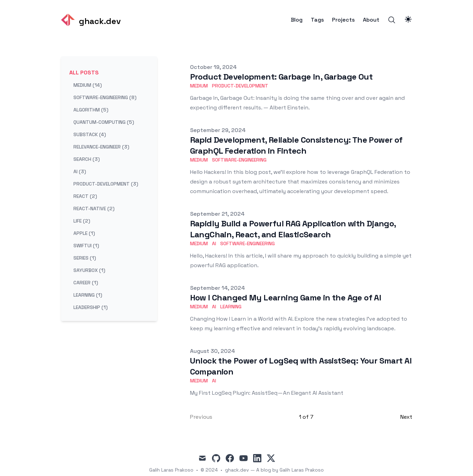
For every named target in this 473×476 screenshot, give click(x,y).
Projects (343, 20)
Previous (201, 417)
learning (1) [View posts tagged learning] (88, 295)
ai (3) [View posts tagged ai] (80, 171)
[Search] (392, 20)
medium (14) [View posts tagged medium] (88, 85)
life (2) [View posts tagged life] (82, 221)
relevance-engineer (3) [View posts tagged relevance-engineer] (101, 147)
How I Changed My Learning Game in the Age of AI (286, 297)
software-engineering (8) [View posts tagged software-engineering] (105, 97)
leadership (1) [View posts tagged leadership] (91, 307)
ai (214, 243)
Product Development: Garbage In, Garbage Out (281, 77)
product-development (240, 86)
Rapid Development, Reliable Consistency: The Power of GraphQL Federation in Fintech (296, 145)
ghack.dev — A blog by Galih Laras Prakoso (274, 470)
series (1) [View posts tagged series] (85, 258)
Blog (297, 20)
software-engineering (239, 160)
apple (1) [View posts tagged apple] (84, 233)
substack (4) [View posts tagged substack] (90, 134)
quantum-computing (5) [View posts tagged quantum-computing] (104, 122)
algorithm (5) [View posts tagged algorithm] (91, 110)
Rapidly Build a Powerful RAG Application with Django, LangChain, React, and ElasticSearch (293, 229)
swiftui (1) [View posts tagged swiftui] (86, 246)
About (371, 20)
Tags (317, 20)
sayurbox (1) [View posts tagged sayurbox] (89, 270)
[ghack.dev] (91, 20)
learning (231, 307)
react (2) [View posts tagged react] (85, 196)
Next (406, 417)
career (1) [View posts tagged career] (86, 283)
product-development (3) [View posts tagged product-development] (106, 184)
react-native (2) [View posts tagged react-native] (94, 209)
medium (199, 86)
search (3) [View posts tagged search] (87, 159)
